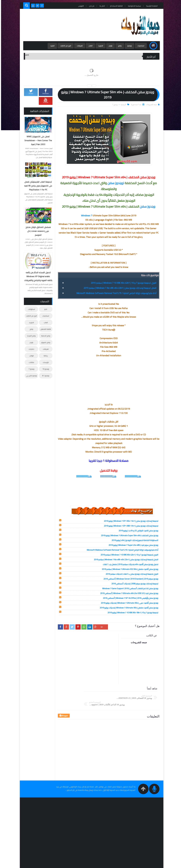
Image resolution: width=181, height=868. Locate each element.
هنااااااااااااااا (83, 476)
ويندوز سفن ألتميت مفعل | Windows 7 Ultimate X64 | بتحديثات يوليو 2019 (128, 608)
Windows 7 (85, 215)
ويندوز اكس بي (30, 375)
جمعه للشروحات (131, 865)
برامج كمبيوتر (45, 342)
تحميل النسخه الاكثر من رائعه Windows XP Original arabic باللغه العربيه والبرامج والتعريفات (37, 276)
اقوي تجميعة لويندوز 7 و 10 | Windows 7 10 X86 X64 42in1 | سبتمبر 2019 (121, 283)
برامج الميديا (30, 335)
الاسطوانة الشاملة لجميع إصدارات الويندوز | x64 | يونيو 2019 (134, 540)
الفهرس (80, 6)
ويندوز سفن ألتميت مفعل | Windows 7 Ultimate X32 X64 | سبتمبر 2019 (129, 569)
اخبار (45, 309)
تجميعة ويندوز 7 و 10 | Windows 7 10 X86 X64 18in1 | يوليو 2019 (132, 613)
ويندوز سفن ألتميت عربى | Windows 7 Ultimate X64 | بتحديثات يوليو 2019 (128, 603)
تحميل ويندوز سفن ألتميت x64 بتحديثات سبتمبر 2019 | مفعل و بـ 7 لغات (129, 564)
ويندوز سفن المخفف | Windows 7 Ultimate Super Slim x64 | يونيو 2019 (129, 535)
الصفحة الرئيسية (150, 6)
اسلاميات (139, 46)
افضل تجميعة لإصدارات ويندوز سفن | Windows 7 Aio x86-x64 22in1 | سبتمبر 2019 (117, 288)
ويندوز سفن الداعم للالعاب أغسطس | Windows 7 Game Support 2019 (129, 588)
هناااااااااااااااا (132, 476)
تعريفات (78, 46)
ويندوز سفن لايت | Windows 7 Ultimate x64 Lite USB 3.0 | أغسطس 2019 (128, 593)
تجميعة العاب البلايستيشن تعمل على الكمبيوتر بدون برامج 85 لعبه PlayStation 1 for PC (37, 186)
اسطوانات (30, 309)
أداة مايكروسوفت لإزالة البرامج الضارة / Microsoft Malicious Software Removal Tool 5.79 (114, 293)
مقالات (30, 362)
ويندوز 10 (45, 369)
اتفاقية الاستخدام (115, 6)
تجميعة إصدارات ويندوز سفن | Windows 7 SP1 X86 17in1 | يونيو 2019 (130, 526)
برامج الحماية (45, 335)
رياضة (45, 355)
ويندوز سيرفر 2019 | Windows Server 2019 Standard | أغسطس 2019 (130, 579)
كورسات (45, 362)
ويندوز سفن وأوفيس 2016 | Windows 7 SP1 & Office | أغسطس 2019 (130, 598)
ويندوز (128, 46)
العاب (89, 46)
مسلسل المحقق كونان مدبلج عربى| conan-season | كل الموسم (37, 231)
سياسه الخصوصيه (133, 6)
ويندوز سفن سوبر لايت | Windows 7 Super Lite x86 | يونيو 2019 (132, 545)
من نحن (90, 6)
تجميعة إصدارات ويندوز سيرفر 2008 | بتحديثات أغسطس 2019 (134, 584)
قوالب (30, 355)
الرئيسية (122, 105)
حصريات (30, 349)
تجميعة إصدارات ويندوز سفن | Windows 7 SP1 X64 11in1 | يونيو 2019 (130, 521)
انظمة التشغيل (45, 329)
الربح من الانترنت (64, 46)
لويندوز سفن (115, 183)
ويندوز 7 (114, 105)
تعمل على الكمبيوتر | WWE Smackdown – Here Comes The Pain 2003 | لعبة (37, 140)
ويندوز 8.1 (45, 375)
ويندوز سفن (146, 206)
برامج (118, 46)
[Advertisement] (70, 25)
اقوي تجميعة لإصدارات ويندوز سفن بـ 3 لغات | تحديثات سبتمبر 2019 (131, 574)
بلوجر (109, 46)
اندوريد (99, 46)
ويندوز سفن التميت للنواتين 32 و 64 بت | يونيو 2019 (137, 531)
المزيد (51, 46)
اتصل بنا (101, 6)
